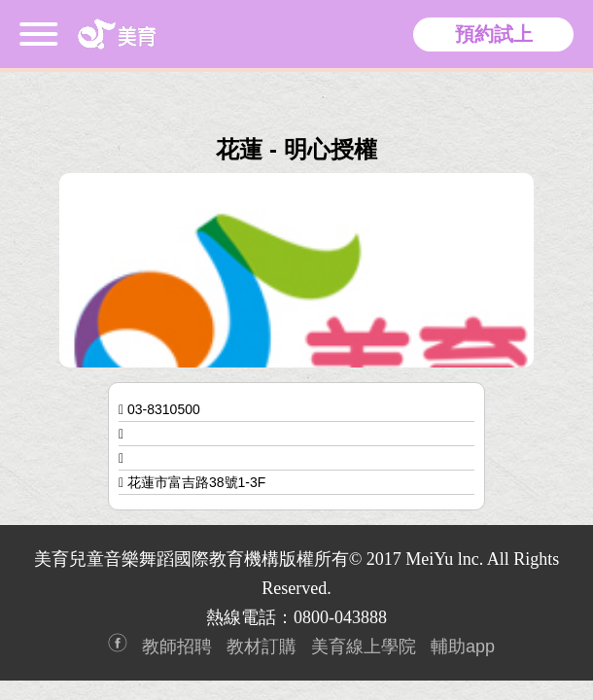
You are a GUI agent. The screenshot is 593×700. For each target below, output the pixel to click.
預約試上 (494, 34)
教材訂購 (262, 647)
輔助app (463, 647)
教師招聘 (177, 647)
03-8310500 (164, 409)
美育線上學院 (364, 647)
